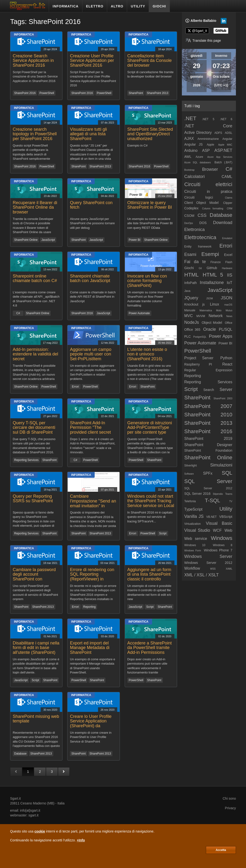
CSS (202, 215)
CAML (227, 177)
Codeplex (191, 208)
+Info (81, 840)
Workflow (192, 568)
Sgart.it (15, 798)
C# (18, 313)
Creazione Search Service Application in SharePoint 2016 (33, 61)
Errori (75, 387)
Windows (222, 538)
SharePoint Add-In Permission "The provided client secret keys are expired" (90, 430)
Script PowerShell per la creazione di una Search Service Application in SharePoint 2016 (35, 77)
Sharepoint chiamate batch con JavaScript (90, 278)
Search (209, 390)
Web (228, 530)
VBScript (226, 517)
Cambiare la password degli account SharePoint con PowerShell (34, 577)
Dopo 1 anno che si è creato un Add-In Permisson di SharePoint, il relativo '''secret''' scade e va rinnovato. (93, 446)
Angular (227, 139)
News (229, 316)
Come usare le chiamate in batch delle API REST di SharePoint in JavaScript (93, 297)
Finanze (216, 262)
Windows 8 (223, 545)
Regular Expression (208, 370)
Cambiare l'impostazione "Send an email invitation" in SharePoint (93, 503)
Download (223, 223)
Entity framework (198, 247)
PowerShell (47, 93)
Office (229, 323)
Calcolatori (194, 177)
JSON (227, 298)
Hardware (227, 268)
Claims (229, 198)
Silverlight (191, 466)
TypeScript (193, 509)
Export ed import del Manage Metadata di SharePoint (90, 648)
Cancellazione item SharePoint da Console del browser (150, 61)
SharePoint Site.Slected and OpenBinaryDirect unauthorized (150, 134)
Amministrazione (208, 139)
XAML (229, 569)
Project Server (199, 358)
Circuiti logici (199, 197)
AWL (188, 157)
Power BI (135, 240)
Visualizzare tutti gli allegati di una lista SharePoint (88, 134)
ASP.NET (223, 150)
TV (231, 501)
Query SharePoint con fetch (91, 205)
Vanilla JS (194, 516)
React (227, 364)
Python (226, 358)
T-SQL (213, 500)
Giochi (189, 268)
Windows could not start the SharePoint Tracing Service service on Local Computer (151, 503)
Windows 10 (195, 545)
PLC (188, 337)
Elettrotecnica (200, 237)
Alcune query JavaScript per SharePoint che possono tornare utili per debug (92, 223)
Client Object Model (201, 203)
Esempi (210, 254)
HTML (191, 275)
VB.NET (211, 517)
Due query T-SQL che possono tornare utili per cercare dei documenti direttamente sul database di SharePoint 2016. (34, 446)
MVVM (201, 316)
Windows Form (193, 551)
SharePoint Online (26, 240)
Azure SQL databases (197, 162)
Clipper (228, 203)
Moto (219, 310)
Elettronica (194, 230)
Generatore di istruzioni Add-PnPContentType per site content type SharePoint (150, 430)
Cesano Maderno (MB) (37, 803)
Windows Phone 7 (218, 550)
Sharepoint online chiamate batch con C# (35, 278)
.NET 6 (226, 119)
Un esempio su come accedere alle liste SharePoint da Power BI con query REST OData (150, 223)
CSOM (189, 216)
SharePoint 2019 (208, 439)
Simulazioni (221, 465)
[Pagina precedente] (16, 772)
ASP (206, 151)
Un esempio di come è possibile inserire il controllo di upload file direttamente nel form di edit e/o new (149, 592)
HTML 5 (213, 275)
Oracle (210, 329)
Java (187, 291)
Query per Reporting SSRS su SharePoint (33, 499)
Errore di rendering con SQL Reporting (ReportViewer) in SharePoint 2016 (92, 577)
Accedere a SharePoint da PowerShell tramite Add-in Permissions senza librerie (150, 650)
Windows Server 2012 (208, 563)
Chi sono (229, 798)
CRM (230, 209)
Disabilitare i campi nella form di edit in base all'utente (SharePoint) (36, 648)
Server (226, 390)
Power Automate (139, 313)
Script (163, 533)
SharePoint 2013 (157, 93)
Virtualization (192, 524)
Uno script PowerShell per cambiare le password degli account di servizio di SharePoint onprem (35, 592)
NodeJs (192, 322)
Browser (210, 169)
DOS (203, 223)
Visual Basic (219, 523)
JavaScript (48, 240)
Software (189, 474)
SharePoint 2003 (223, 399)
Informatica (24, 35)
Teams (229, 494)
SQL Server (208, 481)
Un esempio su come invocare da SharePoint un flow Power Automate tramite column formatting (151, 299)
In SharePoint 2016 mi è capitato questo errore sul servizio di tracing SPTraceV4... (150, 517)
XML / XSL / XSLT (201, 575)
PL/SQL (226, 329)
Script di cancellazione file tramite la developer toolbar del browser (151, 74)
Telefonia (190, 501)
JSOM (209, 298)
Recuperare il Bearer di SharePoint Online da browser (35, 207)
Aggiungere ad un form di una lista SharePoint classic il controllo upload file (149, 577)
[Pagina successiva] (64, 772)
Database (20, 754)
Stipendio (218, 494)
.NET (190, 118)
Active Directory (198, 133)
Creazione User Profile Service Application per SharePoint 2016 (92, 61)
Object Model (212, 323)
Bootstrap (189, 170)
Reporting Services (26, 460)
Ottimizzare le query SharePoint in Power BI (150, 205)
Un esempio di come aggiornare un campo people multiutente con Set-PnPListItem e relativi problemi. (93, 372)
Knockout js (194, 304)
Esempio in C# (138, 145)
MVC (189, 316)
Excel (228, 255)
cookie (40, 831)
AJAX (189, 139)
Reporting (89, 607)
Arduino (191, 151)
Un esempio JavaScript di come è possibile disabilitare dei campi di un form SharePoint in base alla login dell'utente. (36, 666)
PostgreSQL (200, 337)
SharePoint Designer (208, 445)
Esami (190, 254)
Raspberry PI (198, 364)
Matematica (206, 310)
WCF (217, 530)
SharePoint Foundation (208, 450)
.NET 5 (208, 119)
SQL (227, 473)
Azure (199, 157)
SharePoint (136, 93)
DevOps (189, 223)
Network (216, 316)
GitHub (212, 268)
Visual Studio (197, 530)
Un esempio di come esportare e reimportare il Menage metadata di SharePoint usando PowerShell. (92, 666)
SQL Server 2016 (197, 494)
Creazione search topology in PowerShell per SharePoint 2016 (35, 134)
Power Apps (221, 336)
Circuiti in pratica (208, 192)
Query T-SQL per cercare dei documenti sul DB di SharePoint (34, 428)
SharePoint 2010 (208, 415)
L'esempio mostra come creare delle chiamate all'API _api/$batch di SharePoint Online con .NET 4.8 (36, 299)
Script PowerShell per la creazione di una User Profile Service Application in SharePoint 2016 (93, 79)
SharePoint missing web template (36, 719)
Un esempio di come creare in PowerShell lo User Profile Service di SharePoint (91, 737)
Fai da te (195, 262)
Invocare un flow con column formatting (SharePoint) (147, 281)
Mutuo (229, 310)
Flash (229, 262)
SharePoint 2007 (208, 406)
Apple (211, 145)
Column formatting (213, 209)
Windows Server (208, 556)
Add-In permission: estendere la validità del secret (35, 354)
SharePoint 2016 (25, 93)
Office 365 (192, 330)
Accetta (221, 850)
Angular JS (194, 144)
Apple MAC (225, 145)
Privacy (230, 808)
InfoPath (191, 283)
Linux (215, 304)
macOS (228, 305)
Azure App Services (220, 157)
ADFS (218, 133)
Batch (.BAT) (223, 162)
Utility (226, 509)
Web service (196, 539)
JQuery (191, 298)
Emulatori (227, 238)
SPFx (208, 473)
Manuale (190, 310)
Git (200, 268)
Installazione (212, 283)
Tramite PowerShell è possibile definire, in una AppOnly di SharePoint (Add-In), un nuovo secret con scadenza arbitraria (34, 372)
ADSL (229, 133)
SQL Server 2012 (208, 488)
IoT (230, 283)
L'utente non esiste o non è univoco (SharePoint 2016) (147, 354)
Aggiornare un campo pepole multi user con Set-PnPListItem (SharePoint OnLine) (91, 357)
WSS (213, 569)
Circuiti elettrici (208, 184)
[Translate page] (203, 41)
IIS (230, 275)
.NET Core (208, 126)
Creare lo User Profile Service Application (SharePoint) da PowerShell (91, 723)
